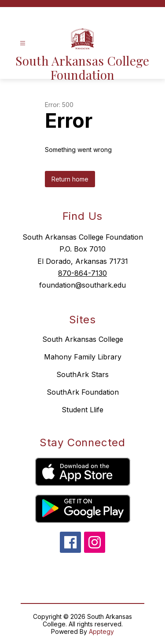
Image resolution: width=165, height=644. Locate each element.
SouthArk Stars (82, 374)
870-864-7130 (82, 273)
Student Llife (82, 410)
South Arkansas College (83, 339)
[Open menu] (23, 43)
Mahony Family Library (83, 357)
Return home (70, 179)
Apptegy (101, 631)
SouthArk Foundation (83, 392)
